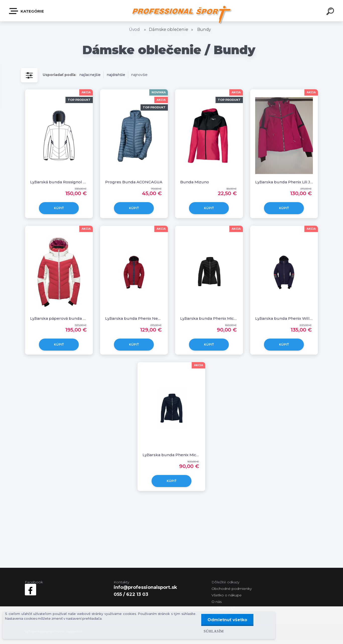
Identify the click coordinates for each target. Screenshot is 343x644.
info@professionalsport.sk (145, 587)
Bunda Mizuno (195, 182)
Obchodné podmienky (232, 589)
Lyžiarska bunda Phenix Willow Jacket (284, 318)
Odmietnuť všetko (227, 620)
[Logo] (182, 14)
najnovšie (139, 75)
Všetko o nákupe (227, 595)
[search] (331, 12)
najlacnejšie (90, 75)
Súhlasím (214, 631)
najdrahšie (116, 75)
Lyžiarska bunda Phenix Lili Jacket (284, 182)
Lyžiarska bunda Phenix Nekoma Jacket (134, 318)
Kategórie (27, 11)
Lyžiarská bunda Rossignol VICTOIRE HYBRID (59, 182)
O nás (217, 602)
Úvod (134, 29)
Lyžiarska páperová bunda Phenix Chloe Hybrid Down (59, 318)
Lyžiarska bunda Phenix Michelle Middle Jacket (209, 318)
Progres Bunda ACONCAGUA (134, 182)
